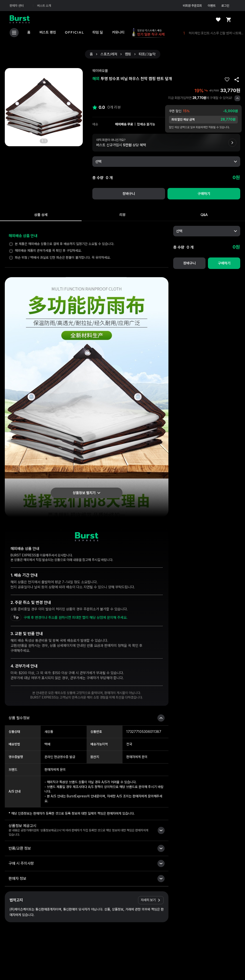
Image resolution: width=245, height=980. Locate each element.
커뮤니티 (118, 32)
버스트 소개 (44, 6)
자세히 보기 (148, 900)
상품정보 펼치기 (84, 493)
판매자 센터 (19, 6)
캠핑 (128, 54)
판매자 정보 (17, 878)
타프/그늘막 (147, 54)
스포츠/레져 (109, 54)
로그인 (228, 6)
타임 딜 (98, 32)
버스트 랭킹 (48, 32)
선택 (98, 162)
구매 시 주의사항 (21, 863)
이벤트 (212, 6)
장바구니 (129, 194)
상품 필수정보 (19, 718)
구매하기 (204, 194)
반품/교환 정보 (20, 848)
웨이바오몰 (100, 71)
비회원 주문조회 (192, 6)
